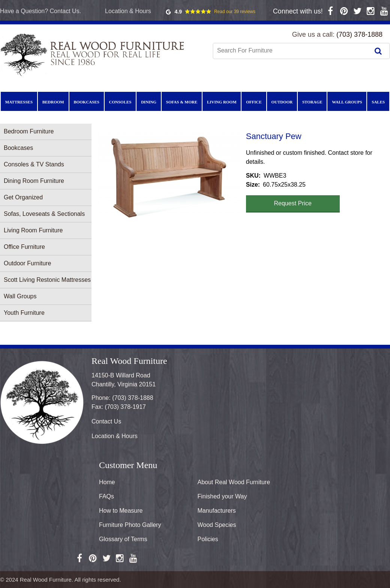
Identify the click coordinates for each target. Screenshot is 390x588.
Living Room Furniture (33, 230)
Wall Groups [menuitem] (347, 102)
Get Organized (23, 197)
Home (107, 482)
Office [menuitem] (254, 102)
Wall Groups (20, 296)
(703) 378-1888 (359, 34)
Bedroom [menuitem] (53, 102)
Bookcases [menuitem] (86, 102)
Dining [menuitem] (149, 102)
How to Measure (121, 511)
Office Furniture (24, 247)
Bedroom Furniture (29, 131)
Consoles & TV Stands (34, 164)
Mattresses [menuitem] (19, 102)
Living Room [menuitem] (222, 102)
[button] (169, 177)
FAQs (106, 496)
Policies (208, 539)
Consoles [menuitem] (120, 102)
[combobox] (292, 51)
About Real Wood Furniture (234, 482)
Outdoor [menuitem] (282, 102)
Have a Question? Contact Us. (40, 11)
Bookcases (18, 148)
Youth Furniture (24, 313)
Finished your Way (222, 496)
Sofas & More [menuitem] (182, 102)
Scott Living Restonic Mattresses (47, 280)
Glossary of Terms (123, 539)
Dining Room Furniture (34, 181)
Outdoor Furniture (27, 263)
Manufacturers (217, 511)
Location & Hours (128, 11)
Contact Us (106, 421)
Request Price (293, 203)
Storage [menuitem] (312, 102)
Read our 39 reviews (235, 12)
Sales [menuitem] (378, 102)
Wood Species (217, 525)
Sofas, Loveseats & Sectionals (44, 214)
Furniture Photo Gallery (130, 525)
